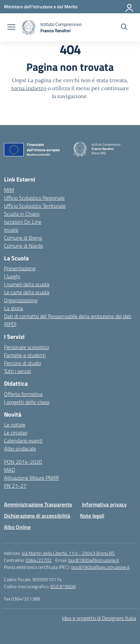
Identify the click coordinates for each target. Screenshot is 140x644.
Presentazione (20, 268)
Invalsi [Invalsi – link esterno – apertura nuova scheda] (11, 230)
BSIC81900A (63, 586)
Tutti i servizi (17, 371)
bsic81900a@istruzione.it (94, 560)
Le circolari (16, 433)
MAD (9, 470)
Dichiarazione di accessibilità (37, 516)
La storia (13, 308)
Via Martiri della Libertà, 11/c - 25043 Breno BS (68, 553)
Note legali (92, 516)
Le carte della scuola (27, 292)
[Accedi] (130, 7)
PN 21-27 (15, 486)
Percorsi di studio (22, 363)
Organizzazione (21, 300)
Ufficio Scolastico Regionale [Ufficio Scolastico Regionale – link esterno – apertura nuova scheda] (34, 198)
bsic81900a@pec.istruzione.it (100, 567)
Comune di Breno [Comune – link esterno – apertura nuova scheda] (23, 238)
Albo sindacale (20, 449)
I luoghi (12, 276)
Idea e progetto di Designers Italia (99, 618)
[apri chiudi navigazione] (11, 28)
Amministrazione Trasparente (38, 504)
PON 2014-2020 (23, 462)
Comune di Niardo (23, 246)
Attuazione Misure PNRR (31, 478)
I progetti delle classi (27, 402)
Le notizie (15, 425)
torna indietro (29, 88)
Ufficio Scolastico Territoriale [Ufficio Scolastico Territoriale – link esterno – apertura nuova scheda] (35, 206)
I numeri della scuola (27, 284)
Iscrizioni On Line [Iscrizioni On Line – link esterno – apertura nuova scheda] (23, 222)
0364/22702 (39, 560)
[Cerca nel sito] (124, 28)
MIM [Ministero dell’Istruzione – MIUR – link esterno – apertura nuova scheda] (9, 190)
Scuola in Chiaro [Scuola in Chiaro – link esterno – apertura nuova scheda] (22, 214)
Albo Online (17, 527)
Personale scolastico (26, 347)
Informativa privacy (104, 504)
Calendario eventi (23, 441)
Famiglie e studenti (25, 355)
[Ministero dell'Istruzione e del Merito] (41, 6)
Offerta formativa (23, 394)
